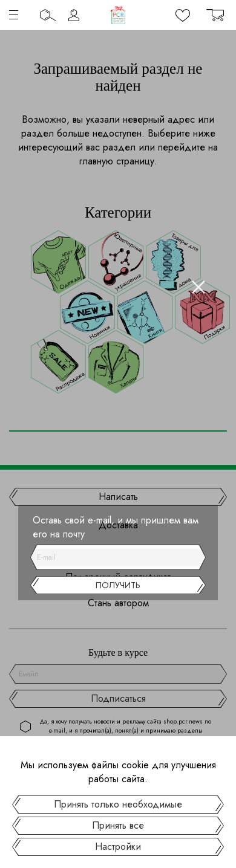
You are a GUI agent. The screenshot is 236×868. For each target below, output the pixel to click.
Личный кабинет (74, 15)
